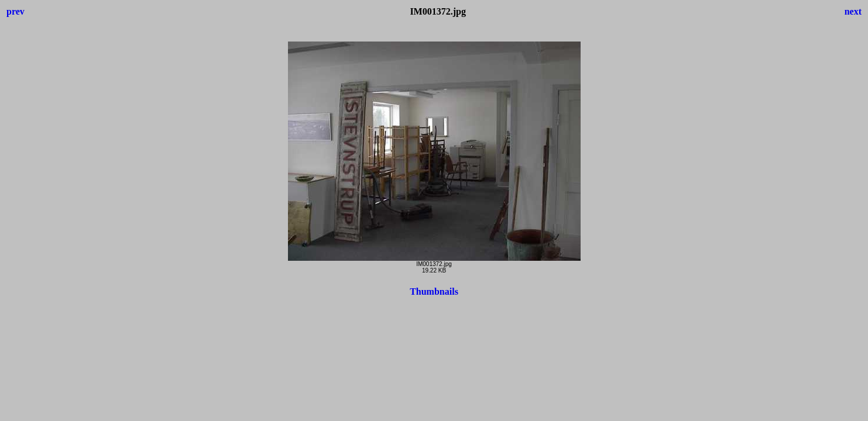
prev (16, 11)
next (853, 11)
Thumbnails (434, 291)
